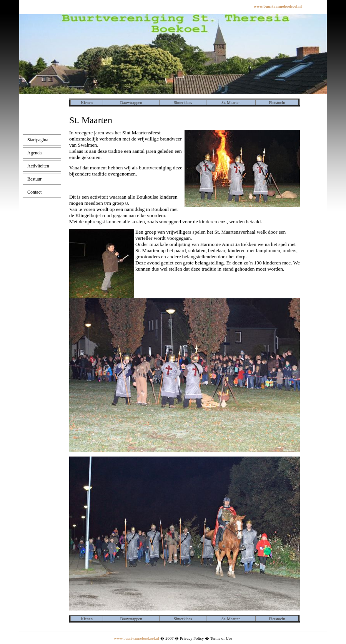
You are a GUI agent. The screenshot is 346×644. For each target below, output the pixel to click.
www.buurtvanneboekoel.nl (136, 638)
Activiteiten (38, 166)
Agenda (34, 153)
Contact (34, 192)
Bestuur (34, 179)
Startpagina (38, 140)
